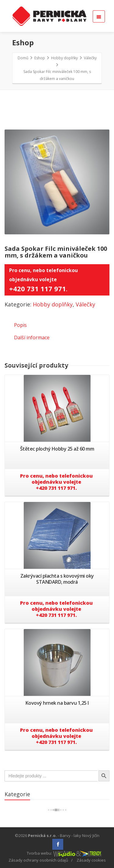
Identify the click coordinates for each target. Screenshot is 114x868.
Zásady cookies (91, 860)
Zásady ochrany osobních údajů (38, 860)
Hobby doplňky (53, 304)
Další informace (32, 337)
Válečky (85, 304)
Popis (20, 325)
